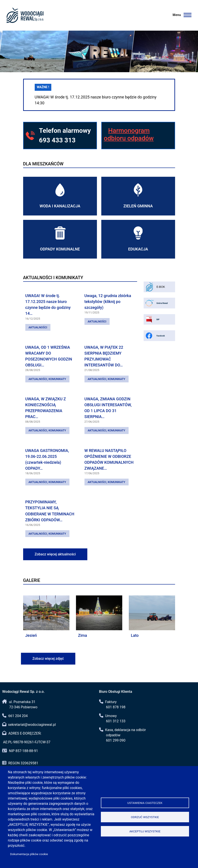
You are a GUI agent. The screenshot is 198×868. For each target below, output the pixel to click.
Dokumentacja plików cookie (29, 854)
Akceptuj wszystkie (145, 831)
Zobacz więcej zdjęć (48, 659)
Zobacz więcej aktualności (55, 554)
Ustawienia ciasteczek (145, 803)
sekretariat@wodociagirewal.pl (32, 725)
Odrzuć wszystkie (145, 817)
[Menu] (183, 15)
